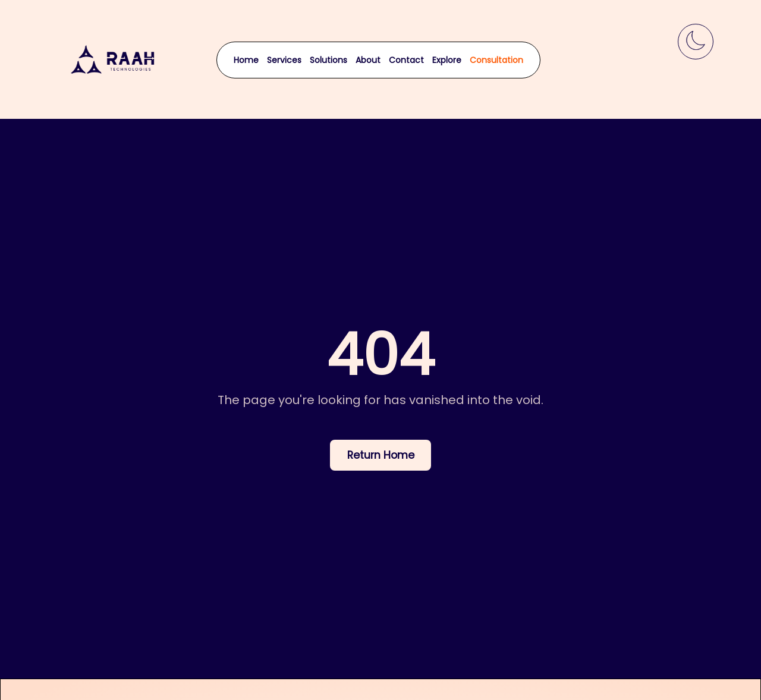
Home (246, 60)
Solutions (328, 60)
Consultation (496, 60)
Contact (406, 60)
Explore (447, 60)
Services (284, 60)
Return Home (381, 455)
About (368, 60)
